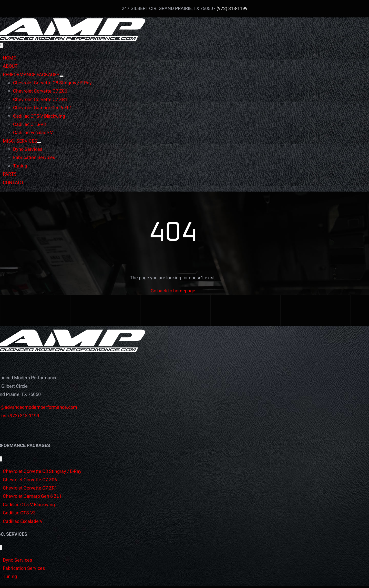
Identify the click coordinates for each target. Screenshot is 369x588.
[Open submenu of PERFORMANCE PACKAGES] (61, 76)
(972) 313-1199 (232, 9)
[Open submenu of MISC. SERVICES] (39, 143)
